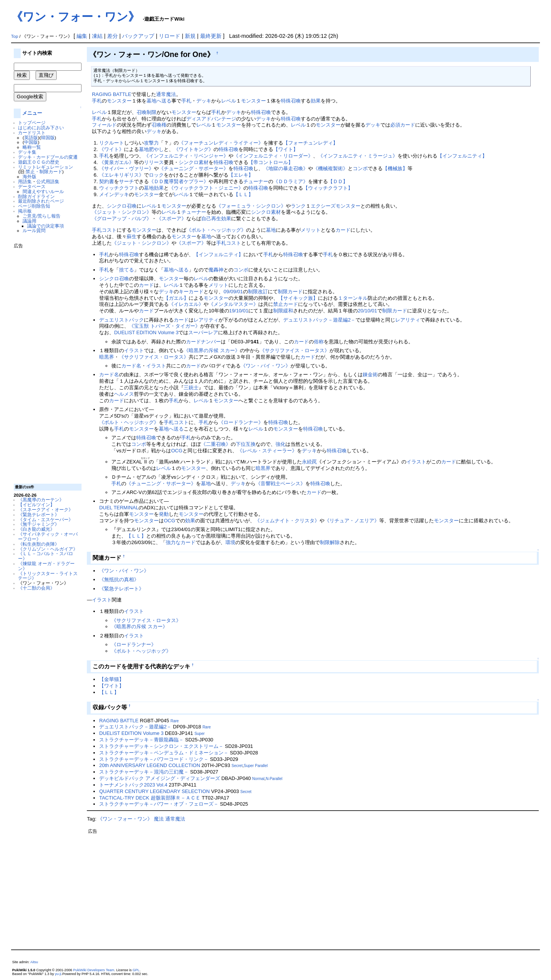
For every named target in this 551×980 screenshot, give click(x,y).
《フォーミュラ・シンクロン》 (251, 206)
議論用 (29, 221)
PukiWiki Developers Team (94, 970)
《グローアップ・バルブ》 (122, 219)
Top (15, 36)
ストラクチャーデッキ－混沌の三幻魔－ (144, 772)
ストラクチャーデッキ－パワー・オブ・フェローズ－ (159, 804)
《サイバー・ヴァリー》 (126, 168)
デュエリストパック (121, 320)
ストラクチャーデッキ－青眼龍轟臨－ (141, 740)
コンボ (360, 168)
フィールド (104, 125)
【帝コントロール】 (271, 162)
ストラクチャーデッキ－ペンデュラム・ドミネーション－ (164, 753)
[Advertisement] (44, 363)
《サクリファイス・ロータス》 (295, 350)
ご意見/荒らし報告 (42, 216)
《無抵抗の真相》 (119, 579)
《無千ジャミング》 (39, 524)
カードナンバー (203, 342)
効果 (316, 101)
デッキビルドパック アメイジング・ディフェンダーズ (160, 778)
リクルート (112, 143)
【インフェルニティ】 (462, 156)
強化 (280, 444)
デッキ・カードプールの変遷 (48, 157)
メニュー (32, 113)
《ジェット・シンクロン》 (122, 212)
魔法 (159, 819)
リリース (154, 162)
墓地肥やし (151, 149)
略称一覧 (32, 147)
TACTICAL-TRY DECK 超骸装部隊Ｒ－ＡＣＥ (150, 798)
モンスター (119, 101)
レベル (229, 101)
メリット (311, 230)
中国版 (31, 142)
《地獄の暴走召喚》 (286, 168)
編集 (82, 36)
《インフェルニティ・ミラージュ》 (358, 156)
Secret (237, 766)
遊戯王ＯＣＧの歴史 (39, 162)
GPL (136, 970)
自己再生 (211, 219)
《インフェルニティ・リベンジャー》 (186, 156)
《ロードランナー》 (241, 422)
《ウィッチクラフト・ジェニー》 (206, 188)
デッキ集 (27, 152)
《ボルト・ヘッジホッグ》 (216, 230)
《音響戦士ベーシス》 (280, 483)
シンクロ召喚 (122, 206)
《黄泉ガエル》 (117, 162)
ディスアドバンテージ (211, 119)
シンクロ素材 (194, 162)
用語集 (25, 181)
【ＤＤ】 (338, 181)
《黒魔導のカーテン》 (41, 500)
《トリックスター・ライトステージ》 (48, 576)
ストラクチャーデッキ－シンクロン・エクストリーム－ (161, 746)
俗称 (319, 342)
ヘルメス (124, 394)
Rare (174, 721)
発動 (164, 514)
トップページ (32, 123)
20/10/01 (367, 311)
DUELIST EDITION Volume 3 (146, 332)
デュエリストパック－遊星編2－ (319, 320)
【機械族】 (395, 168)
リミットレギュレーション (46, 167)
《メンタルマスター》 (233, 304)
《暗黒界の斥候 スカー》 (212, 350)
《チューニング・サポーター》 (194, 168)
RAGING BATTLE (112, 94)
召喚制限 (147, 112)
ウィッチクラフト (119, 188)
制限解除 (330, 542)
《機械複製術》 (330, 168)
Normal (258, 779)
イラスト (134, 350)
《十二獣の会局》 (36, 588)
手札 (97, 101)
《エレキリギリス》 (121, 175)
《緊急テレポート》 (39, 514)
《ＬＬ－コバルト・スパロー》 (46, 556)
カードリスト (32, 132)
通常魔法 (166, 94)
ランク (298, 206)
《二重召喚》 (216, 444)
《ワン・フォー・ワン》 (75, 17)
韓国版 (48, 137)
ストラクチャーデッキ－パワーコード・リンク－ (154, 759)
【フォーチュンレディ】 (311, 143)
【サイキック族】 (298, 298)
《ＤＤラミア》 (291, 181)
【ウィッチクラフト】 (328, 188)
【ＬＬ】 (243, 194)
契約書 (107, 181)
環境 (230, 542)
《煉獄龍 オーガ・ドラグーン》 (46, 566)
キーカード (191, 292)
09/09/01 (233, 292)
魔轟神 (216, 270)
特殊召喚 (291, 101)
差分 (112, 36)
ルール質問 (34, 230)
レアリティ (206, 320)
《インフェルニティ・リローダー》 (273, 156)
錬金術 (370, 375)
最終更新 (211, 36)
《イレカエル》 (186, 304)
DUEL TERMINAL (119, 508)
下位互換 (246, 444)
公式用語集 (48, 181)
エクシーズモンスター (336, 206)
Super (200, 734)
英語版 (31, 137)
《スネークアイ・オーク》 (46, 510)
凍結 (97, 36)
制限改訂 (258, 292)
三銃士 (191, 388)
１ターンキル (353, 298)
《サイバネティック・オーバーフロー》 (48, 536)
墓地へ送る (159, 101)
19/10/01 (239, 311)
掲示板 (25, 211)
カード (343, 230)
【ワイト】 (286, 149)
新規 (190, 36)
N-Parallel (274, 779)
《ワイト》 (112, 149)
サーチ (126, 181)
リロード (170, 36)
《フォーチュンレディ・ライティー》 (221, 143)
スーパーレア (203, 332)
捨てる (126, 270)
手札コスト (104, 230)
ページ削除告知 (34, 206)
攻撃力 (151, 143)
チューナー (256, 181)
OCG (177, 451)
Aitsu (34, 962)
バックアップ (138, 36)
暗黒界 (107, 357)
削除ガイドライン (36, 196)
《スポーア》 (171, 219)
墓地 (149, 188)
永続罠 (309, 462)
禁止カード (286, 304)
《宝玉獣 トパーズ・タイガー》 (165, 326)
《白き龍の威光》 (36, 529)
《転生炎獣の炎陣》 (39, 544)
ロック (156, 175)
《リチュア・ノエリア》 (352, 521)
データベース (32, 186)
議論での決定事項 (46, 226)
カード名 (131, 366)
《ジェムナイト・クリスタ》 (287, 521)
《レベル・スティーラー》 (267, 451)
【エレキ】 (241, 175)
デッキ (204, 101)
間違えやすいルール (43, 191)
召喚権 (159, 125)
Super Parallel (256, 766)
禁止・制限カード (44, 171)
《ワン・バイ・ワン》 (266, 366)
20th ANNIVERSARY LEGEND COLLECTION (150, 765)
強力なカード (181, 542)
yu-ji (58, 974)
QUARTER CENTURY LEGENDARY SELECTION (154, 791)
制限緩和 (283, 311)
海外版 (29, 176)
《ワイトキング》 (194, 149)
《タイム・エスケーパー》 (46, 519)
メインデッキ (114, 194)
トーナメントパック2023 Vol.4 (133, 785)
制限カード (290, 292)
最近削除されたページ (41, 201)
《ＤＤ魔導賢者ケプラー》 (179, 181)
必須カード (403, 125)
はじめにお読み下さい (41, 128)
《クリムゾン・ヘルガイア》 (48, 549)
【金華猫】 (112, 679)
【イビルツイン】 (36, 505)
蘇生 (132, 236)
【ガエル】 (176, 298)
